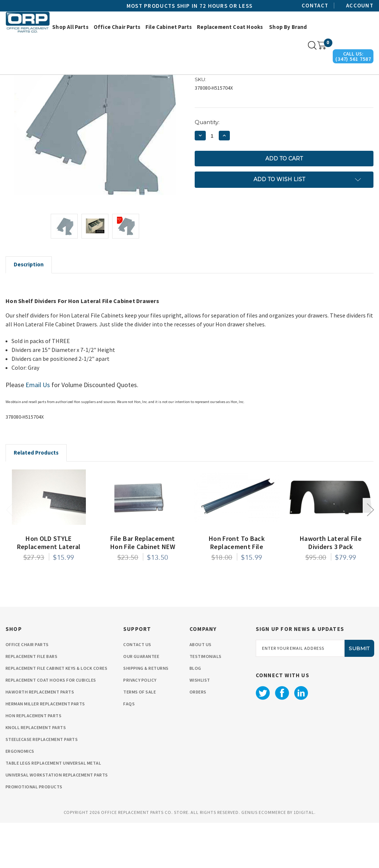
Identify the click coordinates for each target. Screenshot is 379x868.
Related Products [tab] (36, 498)
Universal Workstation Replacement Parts (57, 820)
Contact (315, 6)
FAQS (129, 749)
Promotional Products (34, 832)
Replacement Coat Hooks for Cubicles (51, 725)
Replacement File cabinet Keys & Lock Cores (56, 713)
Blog (195, 713)
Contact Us (137, 690)
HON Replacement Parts (33, 761)
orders (198, 737)
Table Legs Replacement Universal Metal (53, 808)
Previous (9, 554)
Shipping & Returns (146, 713)
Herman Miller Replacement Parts (45, 749)
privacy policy (140, 725)
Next (370, 554)
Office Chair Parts (117, 27)
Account (360, 6)
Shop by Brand (288, 27)
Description (29, 310)
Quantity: (207, 167)
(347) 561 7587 (353, 59)
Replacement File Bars (31, 701)
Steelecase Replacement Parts (42, 784)
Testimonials (206, 701)
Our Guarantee (141, 701)
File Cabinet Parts (169, 27)
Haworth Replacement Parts (40, 737)
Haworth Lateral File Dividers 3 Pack (331, 588)
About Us (201, 690)
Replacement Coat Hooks (230, 27)
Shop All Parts (70, 27)
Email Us (38, 430)
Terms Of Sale (140, 737)
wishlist (200, 725)
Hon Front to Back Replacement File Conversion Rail (237, 592)
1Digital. (305, 857)
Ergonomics (20, 796)
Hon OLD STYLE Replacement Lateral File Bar (49, 592)
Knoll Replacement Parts (36, 773)
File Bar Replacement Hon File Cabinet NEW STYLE (143, 592)
